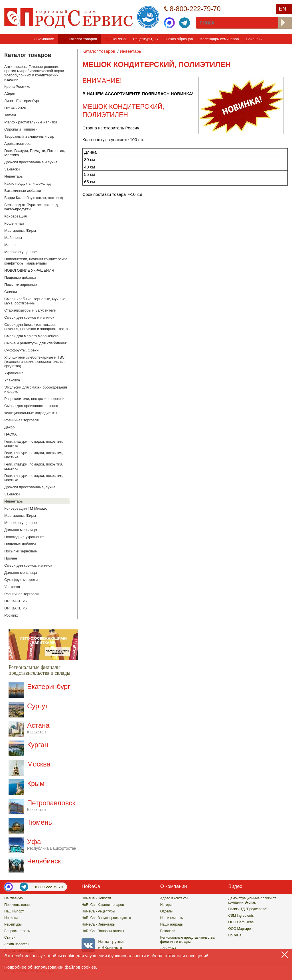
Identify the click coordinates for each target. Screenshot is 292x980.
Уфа (52, 844)
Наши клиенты (172, 918)
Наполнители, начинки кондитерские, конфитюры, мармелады (36, 261)
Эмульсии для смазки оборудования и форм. (36, 389)
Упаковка (12, 380)
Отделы (166, 911)
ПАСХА (11, 434)
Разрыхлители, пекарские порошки (34, 399)
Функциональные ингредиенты (31, 413)
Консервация (16, 216)
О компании (44, 39)
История (167, 905)
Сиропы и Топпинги (21, 129)
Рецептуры (13, 924)
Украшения (14, 373)
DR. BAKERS (16, 601)
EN (283, 9)
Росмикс (11, 615)
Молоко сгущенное (21, 252)
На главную (13, 898)
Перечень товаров (19, 905)
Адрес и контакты (174, 898)
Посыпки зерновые (21, 285)
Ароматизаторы (18, 144)
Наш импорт (14, 911)
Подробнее (15, 967)
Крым (36, 783)
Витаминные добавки (23, 191)
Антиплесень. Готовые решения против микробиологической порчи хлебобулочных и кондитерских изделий (34, 73)
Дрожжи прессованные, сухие (30, 487)
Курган (38, 745)
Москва (39, 764)
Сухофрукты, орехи (21, 580)
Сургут (38, 706)
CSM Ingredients (241, 916)
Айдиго (10, 94)
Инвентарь (14, 176)
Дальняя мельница (21, 530)
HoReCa (119, 39)
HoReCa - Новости (96, 898)
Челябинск (44, 861)
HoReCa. (235, 935)
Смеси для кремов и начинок (29, 317)
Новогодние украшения (24, 537)
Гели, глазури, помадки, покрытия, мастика (34, 444)
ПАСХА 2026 (15, 108)
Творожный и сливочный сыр (29, 136)
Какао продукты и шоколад (28, 183)
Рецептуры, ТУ (146, 39)
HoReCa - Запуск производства (106, 918)
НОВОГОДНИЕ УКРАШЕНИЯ (29, 270)
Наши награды (172, 924)
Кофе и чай (14, 223)
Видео (235, 886)
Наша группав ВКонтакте (103, 944)
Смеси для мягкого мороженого (31, 336)
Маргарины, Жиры (20, 230)
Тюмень (39, 822)
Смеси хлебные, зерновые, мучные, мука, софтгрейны (35, 301)
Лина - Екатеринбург (22, 101)
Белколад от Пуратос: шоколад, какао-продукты (32, 207)
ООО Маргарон (240, 929)
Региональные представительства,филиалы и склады (188, 940)
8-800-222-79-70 (49, 887)
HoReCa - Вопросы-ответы (103, 931)
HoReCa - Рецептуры (98, 911)
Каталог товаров (83, 39)
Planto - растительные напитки (31, 122)
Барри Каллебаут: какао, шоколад (34, 198)
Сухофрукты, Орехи (21, 350)
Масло (10, 245)
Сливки (11, 292)
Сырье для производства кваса (31, 406)
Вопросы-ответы (17, 931)
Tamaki (10, 115)
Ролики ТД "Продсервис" (248, 909)
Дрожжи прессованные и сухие (31, 162)
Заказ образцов (179, 39)
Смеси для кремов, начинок (28, 565)
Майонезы (13, 238)
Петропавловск (51, 805)
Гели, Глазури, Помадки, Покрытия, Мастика (35, 153)
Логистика (168, 948)
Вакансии (254, 39)
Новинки (11, 918)
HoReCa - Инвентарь (98, 924)
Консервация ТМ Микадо (26, 508)
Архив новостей (17, 944)
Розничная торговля (22, 420)
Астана (38, 728)
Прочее (11, 558)
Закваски (12, 169)
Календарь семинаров (220, 39)
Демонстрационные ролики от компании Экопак (252, 900)
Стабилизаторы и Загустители (30, 310)
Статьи (10, 938)
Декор (9, 427)
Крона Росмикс (17, 87)
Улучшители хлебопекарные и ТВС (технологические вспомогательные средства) (35, 362)
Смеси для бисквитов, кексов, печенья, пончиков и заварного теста (36, 327)
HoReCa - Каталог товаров (103, 905)
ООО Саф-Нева (241, 922)
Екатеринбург (49, 687)
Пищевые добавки (20, 277)
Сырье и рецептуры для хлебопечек (35, 343)
